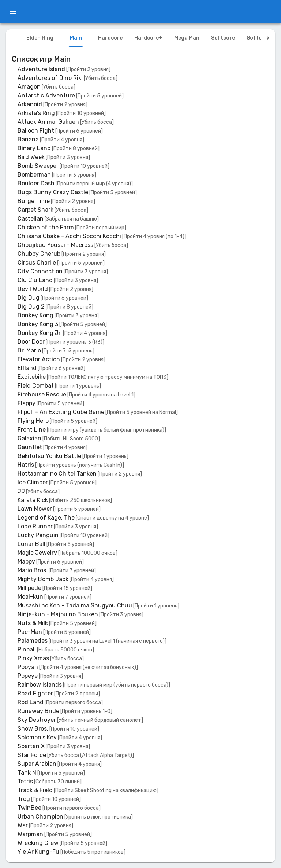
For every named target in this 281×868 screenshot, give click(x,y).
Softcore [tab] (223, 38)
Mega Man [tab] (187, 38)
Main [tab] (76, 38)
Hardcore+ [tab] (148, 38)
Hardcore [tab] (110, 38)
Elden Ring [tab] (40, 38)
